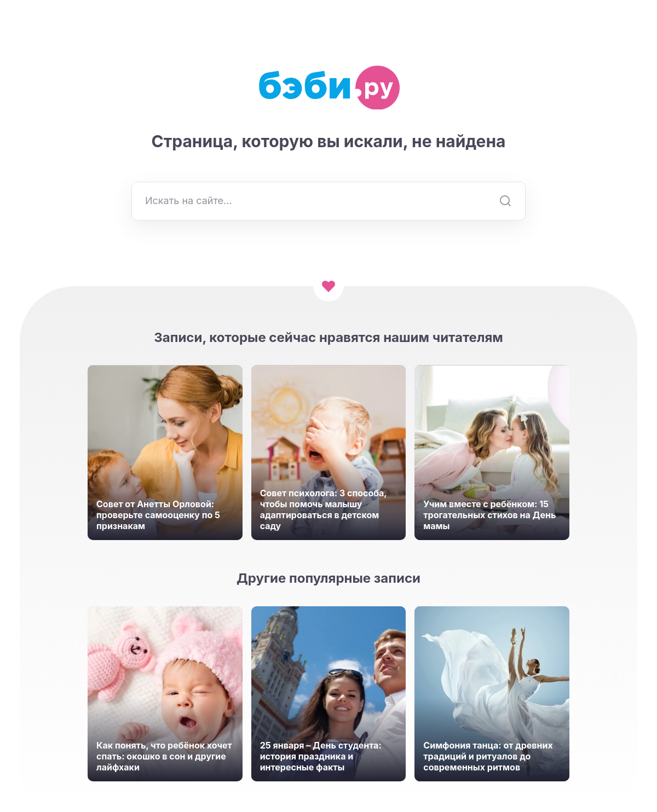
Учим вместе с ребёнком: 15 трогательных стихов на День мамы (489, 515)
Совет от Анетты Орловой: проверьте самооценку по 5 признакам (158, 515)
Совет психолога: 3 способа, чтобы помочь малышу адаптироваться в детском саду (324, 509)
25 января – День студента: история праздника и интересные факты (321, 756)
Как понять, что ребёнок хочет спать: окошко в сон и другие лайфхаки (164, 756)
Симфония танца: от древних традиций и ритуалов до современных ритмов (488, 756)
